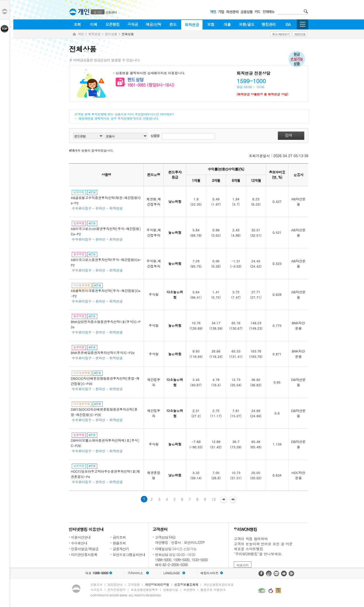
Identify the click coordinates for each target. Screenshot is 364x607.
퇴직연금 (192, 25)
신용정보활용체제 (186, 584)
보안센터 (189, 589)
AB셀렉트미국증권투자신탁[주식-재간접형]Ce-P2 (106, 293)
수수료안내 (79, 543)
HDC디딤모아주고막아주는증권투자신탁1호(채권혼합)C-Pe (105, 474)
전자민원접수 (117, 589)
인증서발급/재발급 (85, 549)
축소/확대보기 (281, 34)
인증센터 (111, 12)
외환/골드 (246, 24)
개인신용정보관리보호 (219, 584)
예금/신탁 (153, 24)
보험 (211, 24)
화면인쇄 (300, 34)
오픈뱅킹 (113, 24)
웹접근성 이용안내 (213, 589)
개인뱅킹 (161, 542)
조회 (77, 24)
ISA (288, 24)
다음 (224, 500)
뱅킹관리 (269, 24)
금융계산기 (121, 549)
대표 (97, 573)
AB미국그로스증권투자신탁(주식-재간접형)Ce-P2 (106, 262)
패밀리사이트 (210, 573)
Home (74, 34)
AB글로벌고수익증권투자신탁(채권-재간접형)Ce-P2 (106, 200)
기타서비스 (136, 573)
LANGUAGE (172, 573)
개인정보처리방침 (157, 584)
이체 (94, 24)
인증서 (176, 542)
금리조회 (119, 537)
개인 (81, 34)
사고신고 (96, 589)
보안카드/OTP (194, 542)
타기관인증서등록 (84, 555)
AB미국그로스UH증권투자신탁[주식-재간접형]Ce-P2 (106, 231)
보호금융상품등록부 (144, 589)
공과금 (133, 24)
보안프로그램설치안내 (129, 555)
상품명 (183, 136)
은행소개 (96, 584)
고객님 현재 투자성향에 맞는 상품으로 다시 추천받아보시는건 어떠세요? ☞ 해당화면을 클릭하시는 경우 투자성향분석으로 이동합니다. (124, 116)
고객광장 (134, 584)
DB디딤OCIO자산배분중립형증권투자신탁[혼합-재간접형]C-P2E (104, 412)
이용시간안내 (81, 537)
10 (214, 499)
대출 (227, 24)
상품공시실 (171, 589)
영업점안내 (115, 584)
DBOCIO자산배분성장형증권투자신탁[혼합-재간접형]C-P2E (105, 381)
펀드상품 (111, 34)
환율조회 (119, 543)
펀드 (173, 24)
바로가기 (243, 565)
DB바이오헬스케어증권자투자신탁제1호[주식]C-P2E (105, 443)
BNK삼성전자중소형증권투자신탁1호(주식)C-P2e (106, 324)
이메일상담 (163, 549)
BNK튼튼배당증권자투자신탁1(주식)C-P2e (103, 353)
